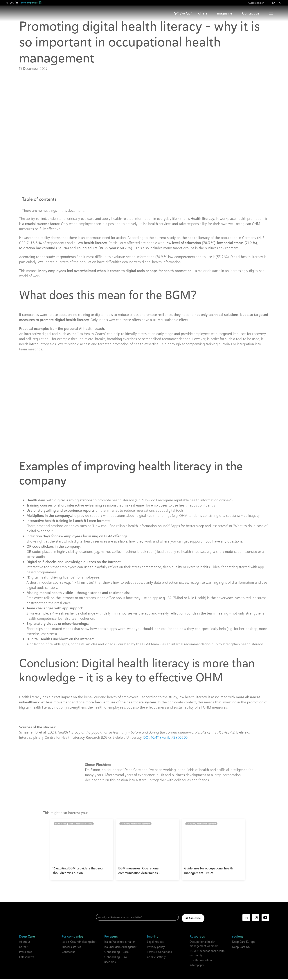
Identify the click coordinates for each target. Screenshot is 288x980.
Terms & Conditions (159, 953)
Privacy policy (156, 948)
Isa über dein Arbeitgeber (120, 948)
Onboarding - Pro (116, 958)
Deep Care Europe (244, 943)
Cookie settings (157, 958)
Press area (26, 953)
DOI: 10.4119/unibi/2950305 (165, 737)
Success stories (71, 948)
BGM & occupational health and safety (207, 954)
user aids (110, 963)
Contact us (251, 13)
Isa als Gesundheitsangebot (79, 943)
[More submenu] (279, 13)
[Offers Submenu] (210, 13)
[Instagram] (256, 919)
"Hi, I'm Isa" (183, 13)
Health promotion (201, 961)
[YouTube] (265, 919)
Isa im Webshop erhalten (120, 943)
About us (25, 943)
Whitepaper (197, 966)
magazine (225, 13)
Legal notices (155, 943)
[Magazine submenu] (235, 13)
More (271, 13)
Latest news (27, 958)
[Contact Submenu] (262, 13)
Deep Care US (241, 948)
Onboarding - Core (116, 953)
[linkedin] (246, 919)
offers (203, 13)
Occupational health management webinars (204, 945)
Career (23, 948)
